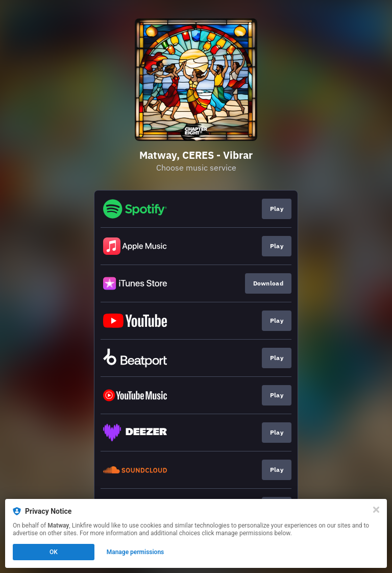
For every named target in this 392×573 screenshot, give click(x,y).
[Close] (376, 510)
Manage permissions (136, 552)
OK (54, 552)
